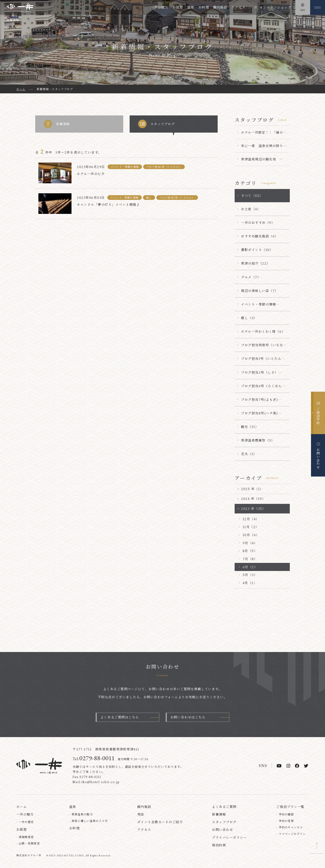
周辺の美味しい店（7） (260, 291)
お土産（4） (251, 209)
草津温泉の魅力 (82, 815)
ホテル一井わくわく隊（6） (263, 331)
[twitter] (306, 766)
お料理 (204, 7)
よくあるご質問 (224, 807)
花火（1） (249, 454)
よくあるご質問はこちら (120, 717)
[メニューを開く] (318, 7)
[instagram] (288, 766)
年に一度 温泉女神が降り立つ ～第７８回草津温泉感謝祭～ (262, 148)
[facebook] (297, 766)
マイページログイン (292, 834)
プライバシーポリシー (229, 838)
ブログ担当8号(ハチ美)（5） (259, 415)
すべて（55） (252, 196)
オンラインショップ (275, 7)
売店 (141, 815)
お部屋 (178, 7)
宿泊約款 (219, 845)
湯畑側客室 (26, 837)
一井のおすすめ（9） (258, 222)
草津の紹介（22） (256, 263)
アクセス (238, 7)
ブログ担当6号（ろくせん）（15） (263, 388)
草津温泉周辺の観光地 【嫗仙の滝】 (260, 161)
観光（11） (250, 427)
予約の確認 (286, 815)
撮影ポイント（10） (257, 250)
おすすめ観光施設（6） (260, 236)
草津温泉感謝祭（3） (258, 440)
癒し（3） (249, 318)
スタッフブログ (157, 124)
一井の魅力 (160, 7)
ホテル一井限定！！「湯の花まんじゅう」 (264, 135)
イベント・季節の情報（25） (258, 306)
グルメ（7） (251, 277)
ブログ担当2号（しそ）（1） (260, 374)
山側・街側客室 (29, 844)
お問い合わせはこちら (188, 717)
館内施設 (220, 7)
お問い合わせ (222, 830)
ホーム (22, 807)
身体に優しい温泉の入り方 (90, 821)
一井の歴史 (26, 822)
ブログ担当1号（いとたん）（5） (263, 361)
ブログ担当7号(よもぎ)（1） (259, 402)
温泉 (191, 7)
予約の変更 (286, 821)
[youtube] (279, 766)
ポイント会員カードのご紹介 (160, 822)
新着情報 (57, 124)
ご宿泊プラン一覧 (290, 807)
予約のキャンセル (291, 828)
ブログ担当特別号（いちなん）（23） (262, 347)
